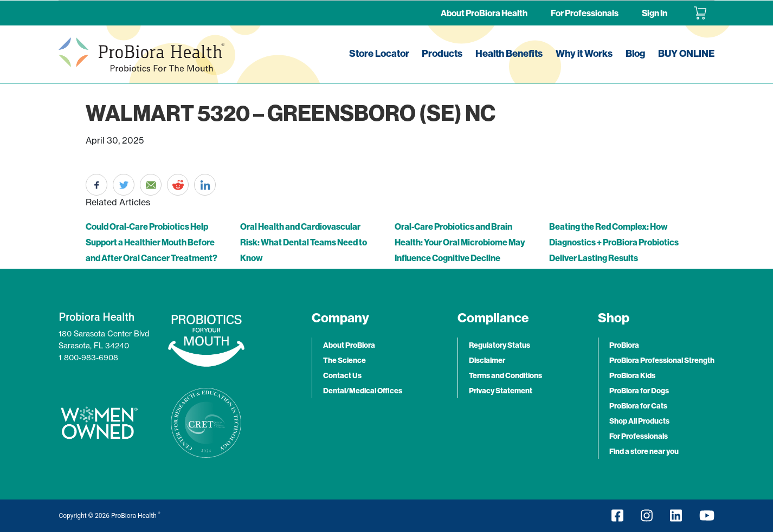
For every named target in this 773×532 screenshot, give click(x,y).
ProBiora (624, 345)
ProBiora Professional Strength (662, 360)
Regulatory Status (500, 345)
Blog (635, 53)
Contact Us (342, 375)
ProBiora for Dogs (639, 391)
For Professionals (585, 13)
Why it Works (584, 53)
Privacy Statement (501, 391)
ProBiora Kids (632, 375)
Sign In (655, 13)
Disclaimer (487, 360)
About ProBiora (349, 345)
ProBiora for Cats (638, 406)
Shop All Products (639, 421)
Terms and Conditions (505, 375)
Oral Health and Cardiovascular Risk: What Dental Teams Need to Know (304, 242)
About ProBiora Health (484, 13)
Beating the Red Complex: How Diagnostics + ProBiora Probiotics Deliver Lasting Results (614, 242)
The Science (344, 360)
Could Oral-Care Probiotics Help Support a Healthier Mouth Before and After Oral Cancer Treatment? (152, 242)
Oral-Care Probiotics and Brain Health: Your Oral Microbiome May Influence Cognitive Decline (460, 242)
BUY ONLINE (686, 53)
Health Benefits (509, 53)
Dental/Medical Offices (363, 391)
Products (442, 53)
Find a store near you (644, 451)
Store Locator (379, 53)
